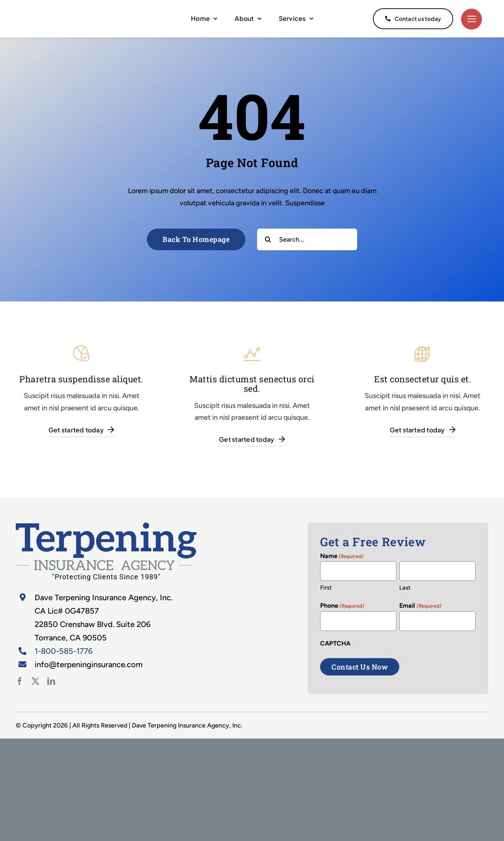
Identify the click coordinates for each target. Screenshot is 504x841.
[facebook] (20, 681)
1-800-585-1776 (64, 651)
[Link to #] (472, 19)
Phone (342, 606)
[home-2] (106, 526)
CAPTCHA (335, 643)
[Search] (268, 239)
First (326, 588)
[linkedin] (51, 681)
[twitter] (35, 681)
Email (420, 606)
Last (405, 588)
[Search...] (307, 239)
